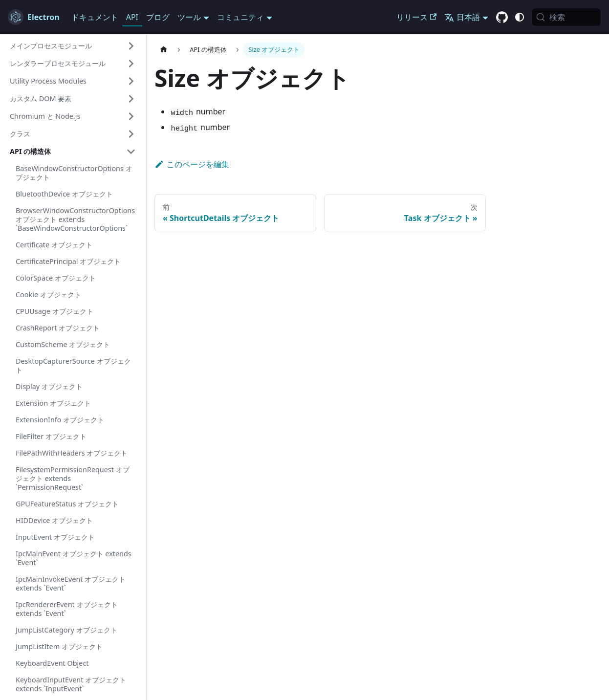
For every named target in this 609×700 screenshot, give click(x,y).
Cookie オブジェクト (48, 295)
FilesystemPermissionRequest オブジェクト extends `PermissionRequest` (73, 478)
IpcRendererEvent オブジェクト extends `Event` (67, 609)
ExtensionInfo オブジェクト (60, 420)
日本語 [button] (462, 17)
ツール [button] (189, 17)
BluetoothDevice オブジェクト (64, 194)
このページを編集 (192, 164)
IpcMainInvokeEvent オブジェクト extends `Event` (71, 583)
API (132, 17)
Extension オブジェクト (53, 403)
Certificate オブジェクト (54, 245)
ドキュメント (95, 17)
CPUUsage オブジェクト (54, 311)
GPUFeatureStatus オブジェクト (67, 504)
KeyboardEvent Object (52, 663)
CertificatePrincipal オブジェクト (68, 261)
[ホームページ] (164, 50)
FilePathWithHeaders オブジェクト (72, 453)
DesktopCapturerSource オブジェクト (73, 365)
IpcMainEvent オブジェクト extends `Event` (74, 558)
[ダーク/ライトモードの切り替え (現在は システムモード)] (520, 17)
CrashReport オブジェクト (58, 328)
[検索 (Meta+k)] (566, 17)
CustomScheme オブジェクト (63, 344)
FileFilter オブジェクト (51, 436)
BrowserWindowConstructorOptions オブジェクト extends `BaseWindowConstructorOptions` (75, 219)
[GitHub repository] (502, 18)
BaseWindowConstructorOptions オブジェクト (74, 173)
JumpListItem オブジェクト (59, 646)
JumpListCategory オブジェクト (66, 630)
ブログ (158, 17)
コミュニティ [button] (240, 17)
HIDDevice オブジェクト (54, 520)
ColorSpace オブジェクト (56, 278)
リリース (416, 17)
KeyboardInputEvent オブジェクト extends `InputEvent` (71, 684)
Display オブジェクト (49, 386)
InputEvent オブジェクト (55, 537)
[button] (73, 46)
